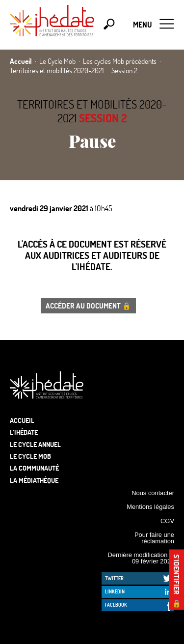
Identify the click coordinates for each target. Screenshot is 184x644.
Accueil (22, 420)
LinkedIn (115, 591)
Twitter (114, 578)
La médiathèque (34, 480)
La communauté (34, 468)
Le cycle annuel (35, 444)
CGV (167, 521)
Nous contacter (153, 493)
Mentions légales (150, 507)
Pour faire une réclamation (154, 538)
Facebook (116, 605)
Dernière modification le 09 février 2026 (141, 558)
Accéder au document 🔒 (88, 306)
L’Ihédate (24, 432)
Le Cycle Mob (30, 456)
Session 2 (103, 118)
